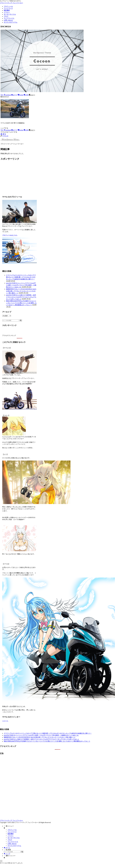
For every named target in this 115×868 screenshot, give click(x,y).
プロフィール (12, 830)
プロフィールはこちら (10, 235)
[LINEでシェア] (26, 95)
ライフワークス (13, 842)
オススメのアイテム (14, 846)
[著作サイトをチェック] (1, 134)
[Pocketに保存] (21, 95)
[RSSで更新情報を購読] (5, 134)
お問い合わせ (12, 844)
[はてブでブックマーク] (14, 95)
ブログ (10, 840)
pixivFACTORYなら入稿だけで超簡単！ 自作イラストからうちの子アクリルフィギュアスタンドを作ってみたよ (21, 297)
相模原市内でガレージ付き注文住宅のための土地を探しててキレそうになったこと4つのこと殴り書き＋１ (21, 291)
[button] (32, 95)
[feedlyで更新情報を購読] (3, 134)
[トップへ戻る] (1, 861)
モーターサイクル (14, 838)
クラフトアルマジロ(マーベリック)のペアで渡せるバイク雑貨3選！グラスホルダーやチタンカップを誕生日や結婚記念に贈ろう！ (21, 277)
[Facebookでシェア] (7, 95)
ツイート (5, 721)
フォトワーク (12, 832)
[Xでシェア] (2, 95)
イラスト (11, 836)
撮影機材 (11, 834)
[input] (11, 320)
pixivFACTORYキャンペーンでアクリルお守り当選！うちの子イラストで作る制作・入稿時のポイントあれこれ (21, 285)
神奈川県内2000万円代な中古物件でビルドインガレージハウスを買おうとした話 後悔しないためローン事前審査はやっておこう (21, 303)
